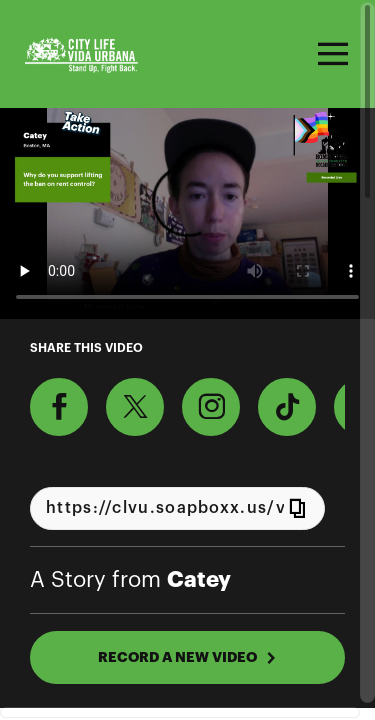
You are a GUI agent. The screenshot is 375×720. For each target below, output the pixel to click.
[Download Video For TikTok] (287, 407)
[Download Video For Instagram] (211, 407)
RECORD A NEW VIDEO (187, 657)
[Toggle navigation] (330, 54)
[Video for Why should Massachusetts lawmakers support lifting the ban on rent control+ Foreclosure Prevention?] (187, 213)
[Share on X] (135, 407)
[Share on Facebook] (59, 407)
